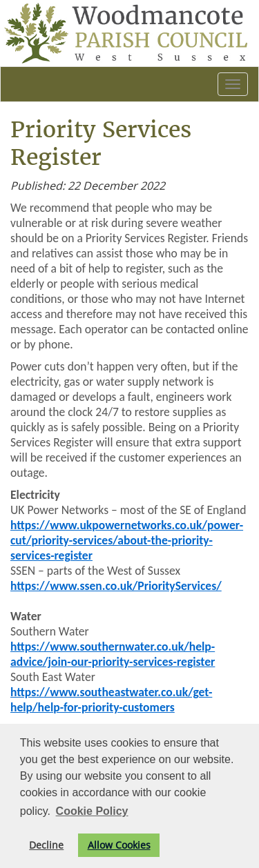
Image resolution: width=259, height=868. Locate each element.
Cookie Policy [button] (92, 811)
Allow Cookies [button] (119, 845)
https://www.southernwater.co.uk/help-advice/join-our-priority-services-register (113, 654)
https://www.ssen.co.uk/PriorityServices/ (116, 586)
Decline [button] (46, 845)
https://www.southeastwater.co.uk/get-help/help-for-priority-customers (111, 700)
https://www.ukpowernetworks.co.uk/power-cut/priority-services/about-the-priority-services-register (127, 540)
